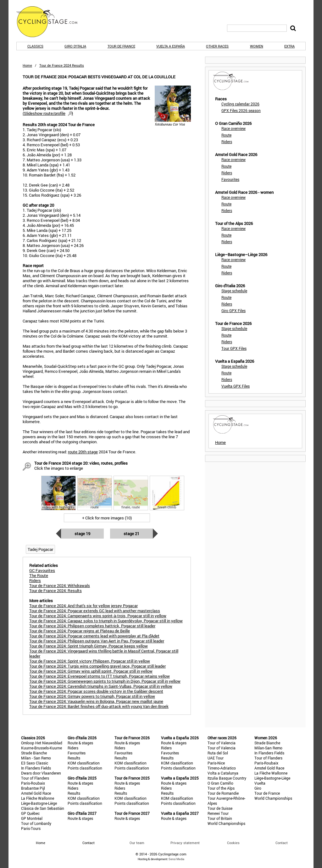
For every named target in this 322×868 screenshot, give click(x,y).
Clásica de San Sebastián (43, 808)
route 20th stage (83, 452)
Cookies (233, 843)
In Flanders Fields (36, 768)
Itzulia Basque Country (227, 778)
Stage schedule (234, 291)
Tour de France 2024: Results (56, 591)
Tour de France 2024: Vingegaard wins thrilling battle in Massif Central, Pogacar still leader (104, 653)
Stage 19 (82, 534)
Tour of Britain (220, 818)
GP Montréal (32, 818)
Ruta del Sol (218, 753)
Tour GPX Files (234, 348)
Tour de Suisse (220, 808)
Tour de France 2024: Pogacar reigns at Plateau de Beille (80, 631)
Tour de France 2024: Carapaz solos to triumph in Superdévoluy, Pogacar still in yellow (106, 621)
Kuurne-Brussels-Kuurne (42, 748)
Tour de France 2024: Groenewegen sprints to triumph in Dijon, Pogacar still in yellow (105, 681)
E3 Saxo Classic (35, 763)
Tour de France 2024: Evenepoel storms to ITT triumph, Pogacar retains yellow (100, 676)
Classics (35, 46)
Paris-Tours (31, 828)
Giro (258, 788)
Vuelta (260, 783)
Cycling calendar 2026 (240, 104)
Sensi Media (176, 859)
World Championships (226, 823)
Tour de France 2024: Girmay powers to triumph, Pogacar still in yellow (92, 696)
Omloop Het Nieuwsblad (42, 743)
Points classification (85, 768)
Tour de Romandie (223, 793)
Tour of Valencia (222, 743)
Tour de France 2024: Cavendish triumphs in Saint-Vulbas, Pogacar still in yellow (101, 686)
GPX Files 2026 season (241, 110)
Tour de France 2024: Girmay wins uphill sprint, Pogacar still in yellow (91, 671)
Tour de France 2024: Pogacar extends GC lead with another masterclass (95, 611)
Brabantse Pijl (33, 788)
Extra (289, 46)
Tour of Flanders (35, 778)
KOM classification (84, 763)
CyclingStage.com (51, 22)
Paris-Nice (216, 763)
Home (27, 65)
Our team (137, 843)
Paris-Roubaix (33, 783)
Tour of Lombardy (36, 823)
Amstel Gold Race (36, 793)
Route (226, 135)
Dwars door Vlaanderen (41, 773)
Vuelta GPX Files (236, 386)
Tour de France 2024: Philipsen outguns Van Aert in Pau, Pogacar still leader (97, 641)
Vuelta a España (171, 46)
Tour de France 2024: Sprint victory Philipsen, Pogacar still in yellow (90, 661)
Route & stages (80, 743)
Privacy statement (185, 843)
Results (74, 758)
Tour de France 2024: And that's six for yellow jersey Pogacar (83, 606)
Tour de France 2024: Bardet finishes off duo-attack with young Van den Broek (99, 706)
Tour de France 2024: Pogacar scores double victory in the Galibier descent (96, 691)
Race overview (233, 128)
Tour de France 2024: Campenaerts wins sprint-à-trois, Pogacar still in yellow (98, 616)
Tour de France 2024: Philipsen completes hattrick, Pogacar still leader (92, 626)
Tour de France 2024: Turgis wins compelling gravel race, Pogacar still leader (97, 666)
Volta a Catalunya (223, 773)
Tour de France (121, 46)
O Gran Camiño (220, 783)
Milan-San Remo (268, 748)
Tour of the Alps (221, 788)
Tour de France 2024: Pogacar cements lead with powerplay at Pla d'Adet (94, 636)
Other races (217, 46)
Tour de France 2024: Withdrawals (60, 585)
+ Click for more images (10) (107, 518)
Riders (227, 142)
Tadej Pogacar (40, 549)
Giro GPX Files (233, 311)
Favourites (230, 179)
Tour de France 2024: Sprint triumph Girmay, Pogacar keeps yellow (89, 646)
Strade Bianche (34, 753)
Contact (282, 843)
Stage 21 (131, 534)
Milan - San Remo (36, 758)
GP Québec (30, 813)
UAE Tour (216, 758)
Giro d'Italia (75, 46)
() (48, 113)
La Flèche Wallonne (38, 798)
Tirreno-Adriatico (222, 768)
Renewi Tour (218, 813)
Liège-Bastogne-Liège (39, 803)
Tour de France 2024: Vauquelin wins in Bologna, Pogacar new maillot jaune (96, 701)
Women (257, 46)
